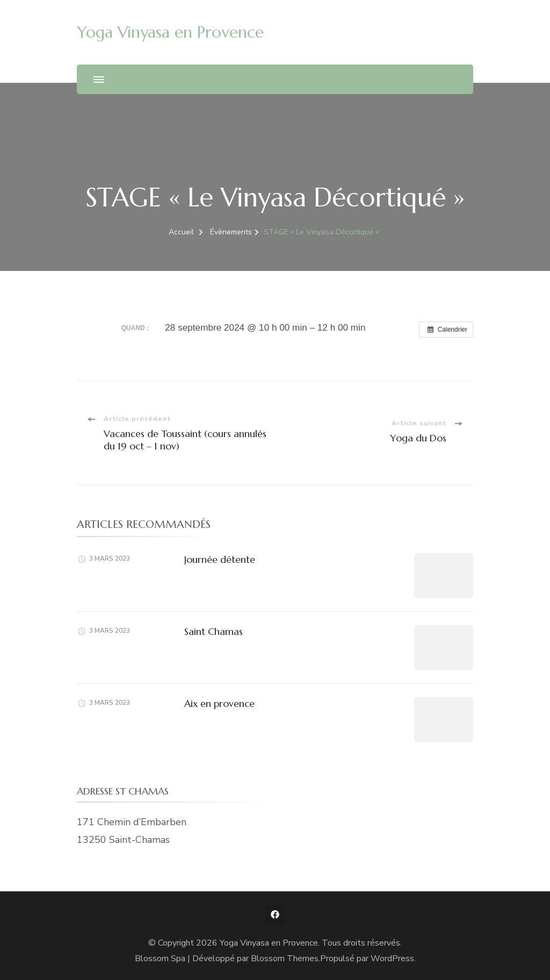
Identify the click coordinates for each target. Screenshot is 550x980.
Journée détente (220, 559)
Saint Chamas (214, 631)
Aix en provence (219, 703)
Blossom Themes (285, 958)
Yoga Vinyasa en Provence (170, 32)
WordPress (392, 958)
